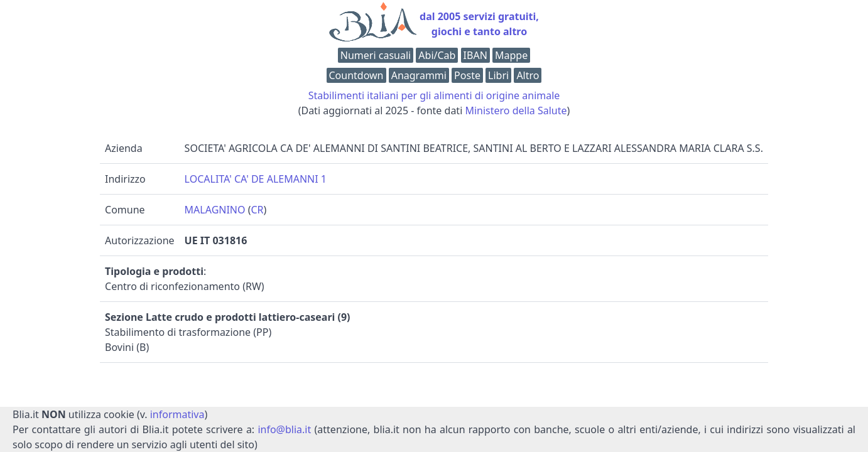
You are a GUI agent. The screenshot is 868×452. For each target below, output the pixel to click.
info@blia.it (284, 429)
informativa (177, 414)
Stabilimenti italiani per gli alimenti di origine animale (434, 95)
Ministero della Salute (516, 110)
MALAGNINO (215, 210)
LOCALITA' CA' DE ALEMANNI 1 (256, 179)
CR (258, 210)
